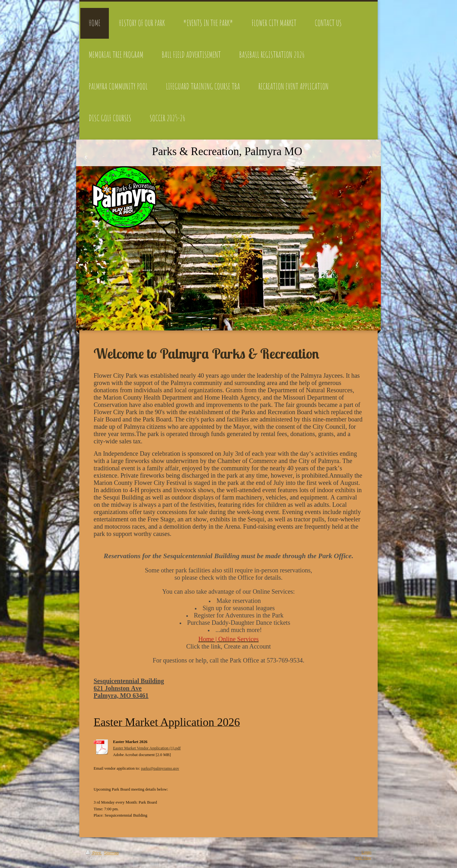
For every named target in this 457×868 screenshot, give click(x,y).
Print (94, 853)
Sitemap (111, 853)
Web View (363, 858)
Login (366, 852)
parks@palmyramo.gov (160, 768)
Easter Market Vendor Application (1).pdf (147, 748)
